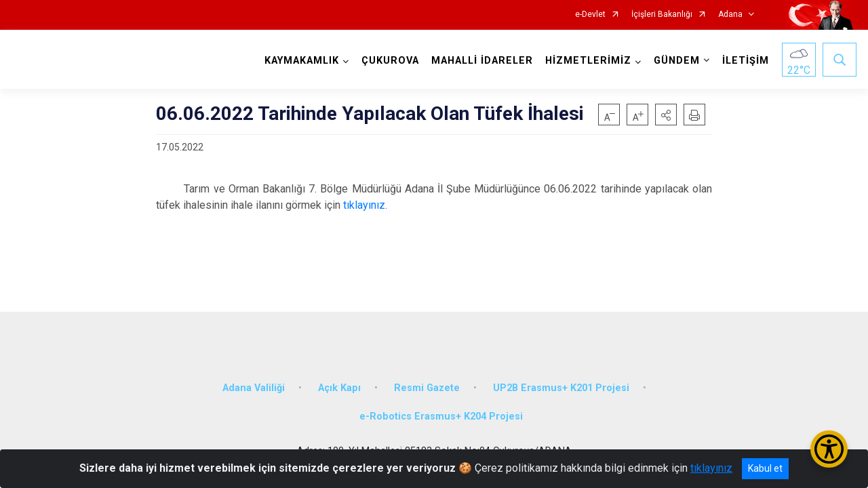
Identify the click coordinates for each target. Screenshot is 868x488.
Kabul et (765, 468)
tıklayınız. (365, 205)
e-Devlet (590, 15)
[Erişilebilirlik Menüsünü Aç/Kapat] (829, 449)
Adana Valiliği (254, 388)
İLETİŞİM (746, 61)
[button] (666, 115)
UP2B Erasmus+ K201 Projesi (561, 388)
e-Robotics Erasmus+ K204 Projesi (441, 416)
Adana (730, 15)
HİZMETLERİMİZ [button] (588, 61)
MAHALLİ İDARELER (482, 61)
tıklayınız (711, 468)
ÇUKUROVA (390, 61)
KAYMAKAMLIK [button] (302, 61)
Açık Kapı (339, 388)
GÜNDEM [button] (677, 61)
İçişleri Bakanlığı (662, 15)
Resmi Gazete (427, 388)
